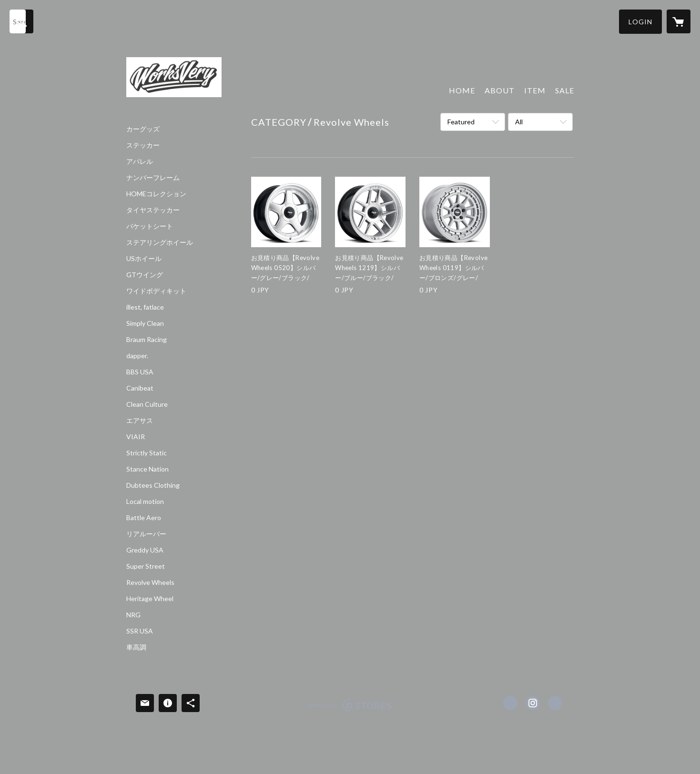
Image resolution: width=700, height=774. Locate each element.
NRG (133, 615)
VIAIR (136, 437)
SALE (565, 90)
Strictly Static (147, 453)
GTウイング (145, 275)
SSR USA (140, 631)
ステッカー (143, 145)
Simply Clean (145, 323)
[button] (640, 22)
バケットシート (150, 226)
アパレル (140, 161)
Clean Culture (147, 404)
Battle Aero (144, 518)
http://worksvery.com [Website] (555, 703)
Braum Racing (147, 340)
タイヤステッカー (153, 210)
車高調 (136, 647)
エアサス (140, 421)
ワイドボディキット (156, 291)
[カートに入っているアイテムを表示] (679, 21)
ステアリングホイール (160, 242)
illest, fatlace (145, 307)
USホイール (144, 259)
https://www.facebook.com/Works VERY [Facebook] (510, 703)
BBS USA (140, 372)
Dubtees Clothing (153, 485)
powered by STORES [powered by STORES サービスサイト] (350, 711)
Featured (461, 122)
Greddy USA (145, 550)
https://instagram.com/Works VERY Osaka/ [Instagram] (533, 703)
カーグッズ (143, 129)
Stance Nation (147, 469)
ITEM (535, 90)
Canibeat (140, 388)
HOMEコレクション (156, 194)
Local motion (145, 502)
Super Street (146, 566)
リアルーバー (146, 534)
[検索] (21, 21)
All (519, 122)
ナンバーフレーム (153, 178)
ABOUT (500, 90)
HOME (462, 90)
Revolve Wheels (150, 583)
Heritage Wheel (150, 599)
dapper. (137, 356)
